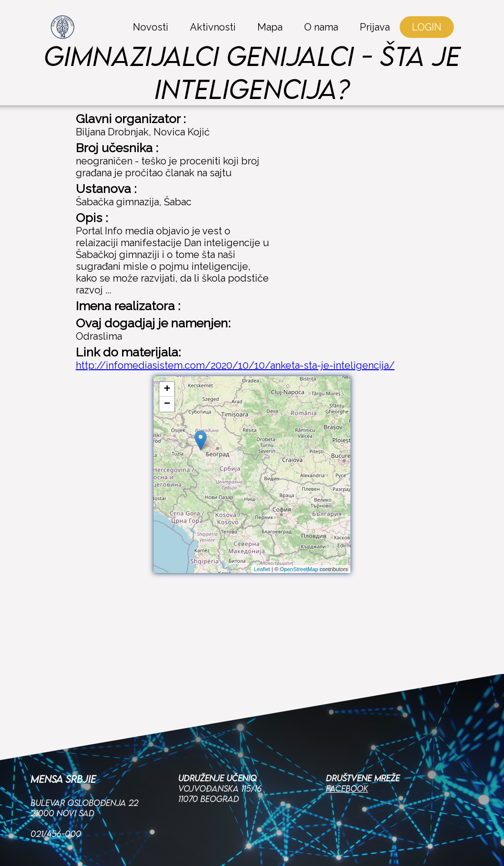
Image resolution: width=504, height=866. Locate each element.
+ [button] (167, 389)
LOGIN (427, 27)
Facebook (347, 737)
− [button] (167, 404)
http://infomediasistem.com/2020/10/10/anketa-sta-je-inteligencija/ (235, 365)
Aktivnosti (213, 27)
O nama (321, 27)
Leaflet (262, 569)
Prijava (375, 27)
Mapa (270, 27)
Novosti (151, 27)
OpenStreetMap (299, 569)
